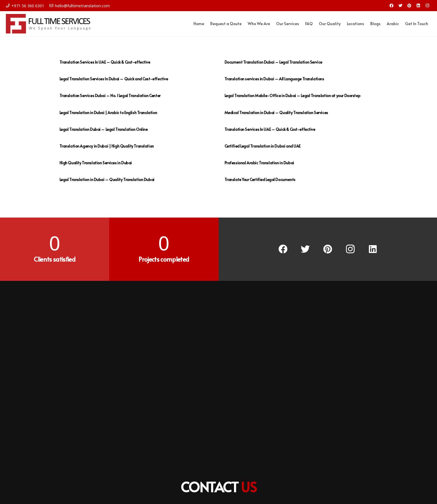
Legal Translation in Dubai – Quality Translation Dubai (107, 179)
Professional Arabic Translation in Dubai (259, 163)
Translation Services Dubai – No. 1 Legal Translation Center (110, 96)
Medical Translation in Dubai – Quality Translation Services (276, 113)
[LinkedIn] (418, 6)
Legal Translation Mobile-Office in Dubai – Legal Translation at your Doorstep (292, 96)
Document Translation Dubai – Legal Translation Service (273, 62)
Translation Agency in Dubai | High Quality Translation (107, 146)
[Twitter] (400, 6)
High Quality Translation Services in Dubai (96, 163)
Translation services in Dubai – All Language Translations (274, 79)
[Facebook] (391, 6)
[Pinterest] (409, 6)
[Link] (48, 24)
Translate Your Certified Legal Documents (260, 179)
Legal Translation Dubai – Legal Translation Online (104, 129)
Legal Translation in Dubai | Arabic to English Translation (108, 113)
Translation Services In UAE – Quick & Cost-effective (105, 62)
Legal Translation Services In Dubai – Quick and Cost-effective (114, 79)
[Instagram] (427, 6)
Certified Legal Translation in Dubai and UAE (263, 146)
